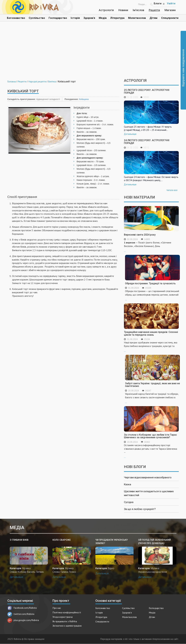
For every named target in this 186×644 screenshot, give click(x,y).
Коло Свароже (62, 540)
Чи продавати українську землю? (112, 541)
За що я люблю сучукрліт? (140, 509)
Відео (111, 568)
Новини (123, 10)
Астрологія (106, 10)
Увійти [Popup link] (171, 3)
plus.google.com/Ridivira (23, 620)
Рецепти (154, 10)
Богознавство (16, 18)
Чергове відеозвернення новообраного (148, 477)
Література (117, 18)
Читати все (172, 190)
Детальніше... (17, 577)
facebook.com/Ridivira (22, 608)
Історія (75, 18)
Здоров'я (89, 18)
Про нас (57, 608)
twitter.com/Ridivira (21, 614)
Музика (26, 568)
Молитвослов (137, 18)
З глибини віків (19, 540)
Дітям (154, 18)
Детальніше (130, 134)
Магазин (170, 10)
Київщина (84, 99)
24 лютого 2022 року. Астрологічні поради (147, 142)
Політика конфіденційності (67, 612)
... (151, 246)
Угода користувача (63, 617)
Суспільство (37, 18)
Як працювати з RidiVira (65, 621)
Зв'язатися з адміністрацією (67, 626)
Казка (127, 484)
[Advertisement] (93, 52)
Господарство (58, 18)
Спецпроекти (170, 18)
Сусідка (129, 502)
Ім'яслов (138, 10)
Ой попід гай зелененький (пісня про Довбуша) (154, 541)
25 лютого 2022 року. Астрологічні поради (147, 91)
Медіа (103, 18)
